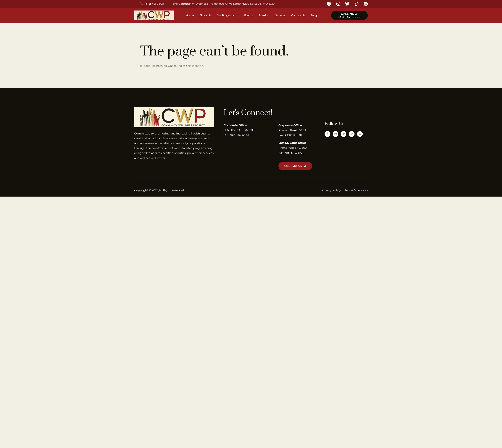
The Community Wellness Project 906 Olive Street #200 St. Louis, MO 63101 (224, 4)
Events (248, 15)
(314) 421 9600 (152, 4)
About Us (205, 15)
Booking (264, 15)
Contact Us (298, 15)
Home (190, 15)
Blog (314, 15)
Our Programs (228, 15)
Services (280, 15)
